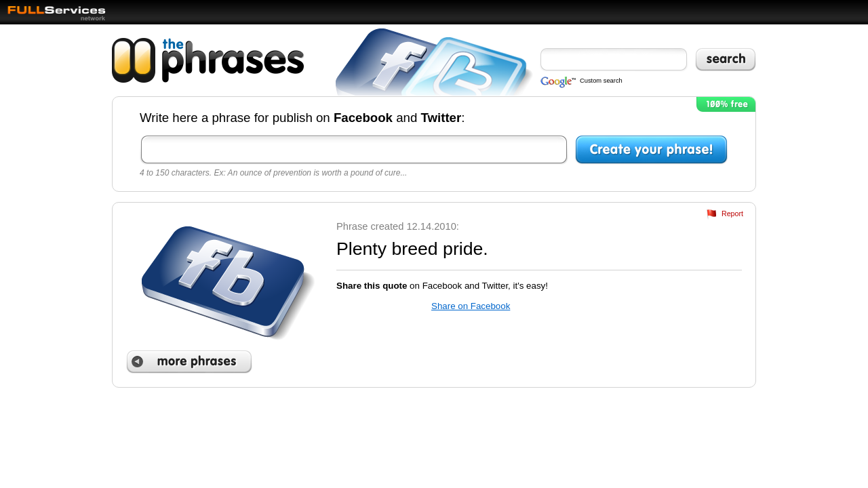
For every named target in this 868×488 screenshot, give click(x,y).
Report (732, 213)
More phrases (189, 362)
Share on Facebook (471, 306)
